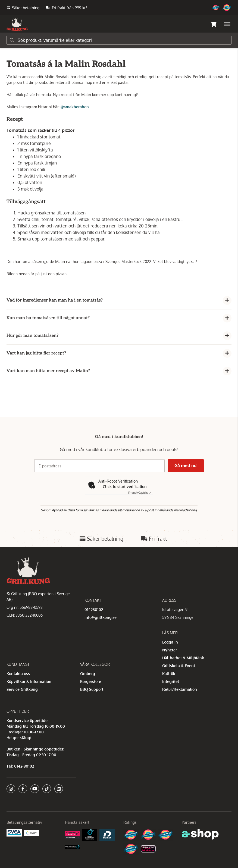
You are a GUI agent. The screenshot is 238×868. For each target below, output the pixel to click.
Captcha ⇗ (140, 493)
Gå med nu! (186, 465)
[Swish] (32, 833)
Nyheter (170, 650)
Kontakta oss (18, 674)
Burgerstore (91, 681)
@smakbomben (75, 107)
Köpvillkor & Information (29, 681)
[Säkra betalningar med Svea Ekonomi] (14, 832)
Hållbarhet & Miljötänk (183, 658)
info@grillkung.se (101, 617)
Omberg (88, 674)
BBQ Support (92, 689)
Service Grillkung (22, 689)
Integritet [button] (171, 681)
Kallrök (169, 674)
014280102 (94, 609)
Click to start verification (125, 487)
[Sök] (119, 40)
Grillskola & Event (179, 666)
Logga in (170, 642)
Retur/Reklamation (180, 689)
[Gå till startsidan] (17, 24)
